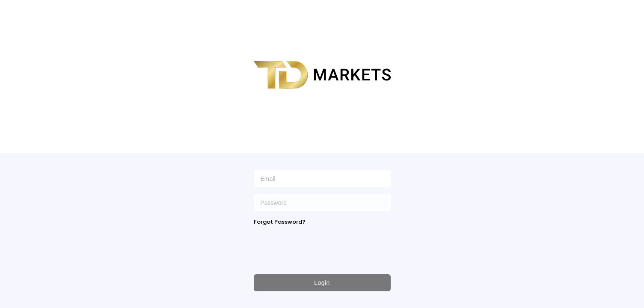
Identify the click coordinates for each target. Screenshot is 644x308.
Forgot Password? (280, 222)
